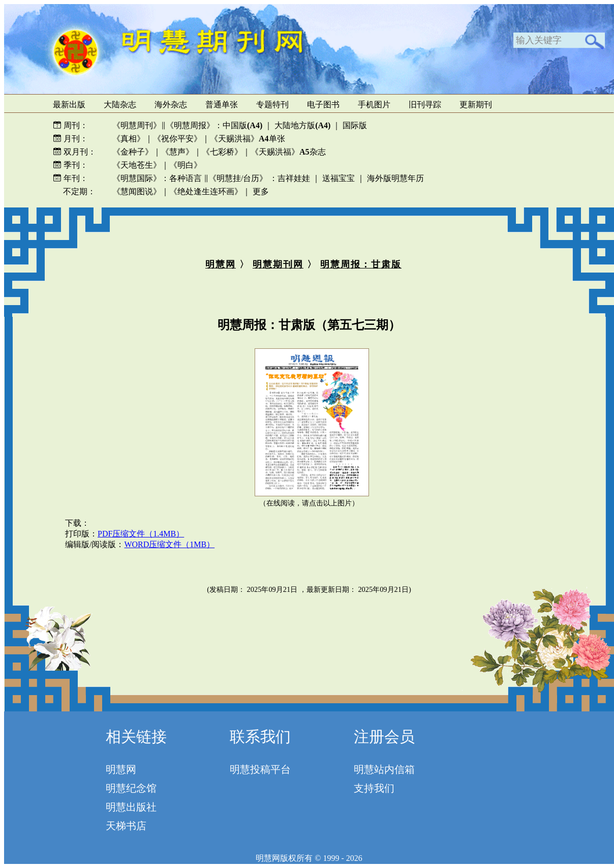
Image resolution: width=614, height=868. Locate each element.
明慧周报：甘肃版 (361, 264)
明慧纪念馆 (131, 788)
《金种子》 (133, 152)
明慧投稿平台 (260, 769)
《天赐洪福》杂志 (288, 152)
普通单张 (222, 104)
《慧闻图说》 (137, 191)
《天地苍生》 (137, 165)
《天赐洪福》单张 (248, 139)
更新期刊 (476, 104)
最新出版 (69, 104)
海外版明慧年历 (395, 178)
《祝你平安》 (177, 139)
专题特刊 (272, 104)
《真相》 (129, 139)
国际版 (355, 125)
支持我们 (374, 788)
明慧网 (221, 264)
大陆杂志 (120, 104)
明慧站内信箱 (384, 769)
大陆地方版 (301, 125)
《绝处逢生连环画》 (206, 191)
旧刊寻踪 (425, 104)
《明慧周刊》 (137, 125)
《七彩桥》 (222, 152)
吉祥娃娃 (294, 178)
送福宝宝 (339, 178)
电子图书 (323, 104)
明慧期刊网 (278, 264)
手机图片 (374, 104)
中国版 (242, 125)
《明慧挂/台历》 (238, 178)
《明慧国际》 (137, 178)
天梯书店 (126, 826)
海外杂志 (171, 104)
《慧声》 (177, 152)
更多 (261, 191)
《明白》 (186, 165)
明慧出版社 (131, 807)
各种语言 (186, 178)
